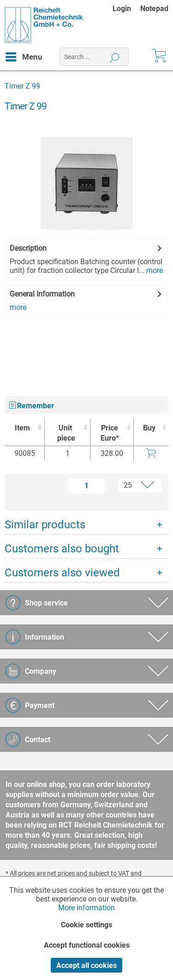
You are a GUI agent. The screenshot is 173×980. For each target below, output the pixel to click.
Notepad (154, 9)
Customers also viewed (62, 573)
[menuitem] (126, 9)
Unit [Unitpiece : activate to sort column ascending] (65, 433)
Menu (24, 55)
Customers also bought (62, 549)
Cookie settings (86, 925)
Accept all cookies (86, 965)
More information (86, 908)
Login (122, 9)
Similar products (45, 525)
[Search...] (94, 57)
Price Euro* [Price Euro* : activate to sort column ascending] (110, 433)
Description (28, 248)
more (154, 270)
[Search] (115, 57)
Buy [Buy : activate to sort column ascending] (149, 428)
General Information (42, 294)
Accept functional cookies (87, 945)
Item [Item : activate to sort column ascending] (22, 428)
